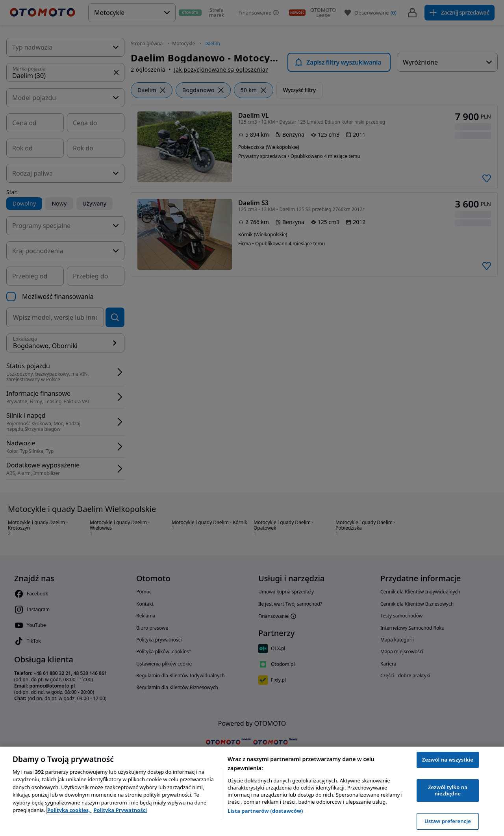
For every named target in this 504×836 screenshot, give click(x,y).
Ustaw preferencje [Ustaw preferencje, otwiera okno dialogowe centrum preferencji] (448, 821)
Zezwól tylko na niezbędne (448, 790)
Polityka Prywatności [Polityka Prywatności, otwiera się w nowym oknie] (120, 810)
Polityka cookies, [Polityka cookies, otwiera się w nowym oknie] (69, 810)
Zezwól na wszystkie (448, 760)
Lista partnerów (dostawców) (265, 811)
